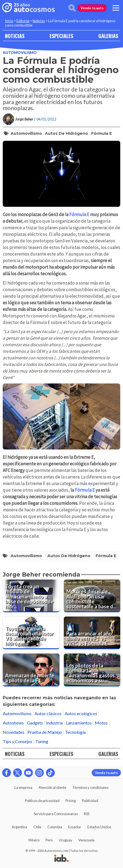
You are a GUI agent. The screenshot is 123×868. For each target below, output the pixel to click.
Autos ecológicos (81, 713)
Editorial (23, 21)
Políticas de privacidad (42, 801)
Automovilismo (20, 52)
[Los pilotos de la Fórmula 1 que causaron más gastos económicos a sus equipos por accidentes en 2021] (92, 670)
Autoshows (13, 723)
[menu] (116, 8)
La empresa (23, 787)
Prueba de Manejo (45, 732)
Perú (49, 840)
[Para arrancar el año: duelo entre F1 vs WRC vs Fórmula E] (92, 633)
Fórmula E (101, 133)
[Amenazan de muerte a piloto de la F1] (31, 670)
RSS (87, 814)
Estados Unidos (99, 827)
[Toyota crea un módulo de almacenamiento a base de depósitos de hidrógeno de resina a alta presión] (31, 596)
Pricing (71, 801)
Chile (37, 827)
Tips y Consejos (18, 741)
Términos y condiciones (90, 787)
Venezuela (86, 840)
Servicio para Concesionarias (56, 814)
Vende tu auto (92, 8)
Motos (101, 723)
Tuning (42, 741)
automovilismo (26, 133)
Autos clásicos (48, 713)
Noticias (39, 21)
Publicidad (90, 801)
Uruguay (66, 840)
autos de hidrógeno (66, 133)
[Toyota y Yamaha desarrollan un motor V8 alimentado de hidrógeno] (31, 633)
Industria (54, 723)
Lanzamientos (79, 723)
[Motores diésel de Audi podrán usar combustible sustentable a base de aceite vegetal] (92, 596)
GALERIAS (108, 36)
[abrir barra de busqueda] (72, 8)
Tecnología (75, 732)
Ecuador (75, 827)
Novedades (14, 732)
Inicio (9, 21)
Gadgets (35, 723)
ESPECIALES (61, 36)
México (34, 840)
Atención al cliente (52, 787)
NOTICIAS (15, 36)
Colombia (55, 827)
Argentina (19, 827)
